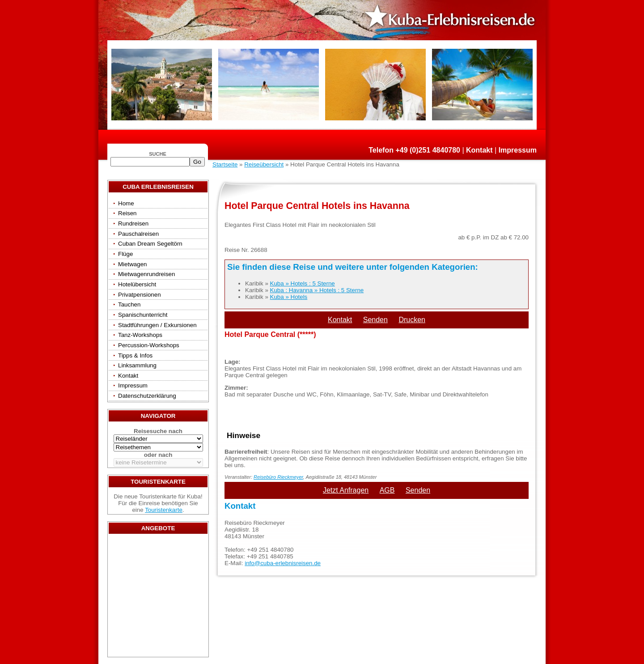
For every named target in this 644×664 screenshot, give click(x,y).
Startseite (225, 164)
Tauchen (129, 304)
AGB (387, 490)
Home (126, 203)
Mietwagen (132, 264)
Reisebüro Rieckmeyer (278, 477)
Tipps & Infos (135, 355)
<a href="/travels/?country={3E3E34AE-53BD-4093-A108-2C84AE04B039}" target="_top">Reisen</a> (158, 598)
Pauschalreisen (138, 234)
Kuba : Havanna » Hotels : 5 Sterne (317, 290)
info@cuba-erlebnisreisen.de (283, 563)
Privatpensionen (140, 295)
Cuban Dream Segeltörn (150, 244)
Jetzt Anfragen (346, 490)
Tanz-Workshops (140, 335)
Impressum (518, 150)
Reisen (127, 213)
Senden (375, 320)
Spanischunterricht (143, 315)
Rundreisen (133, 223)
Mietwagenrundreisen (146, 274)
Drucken (412, 320)
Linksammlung (137, 365)
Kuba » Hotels (289, 297)
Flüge (125, 254)
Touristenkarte (164, 510)
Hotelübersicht (137, 284)
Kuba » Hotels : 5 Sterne (303, 283)
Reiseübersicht (264, 164)
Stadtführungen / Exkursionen (157, 325)
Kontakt (479, 150)
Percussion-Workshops (149, 345)
